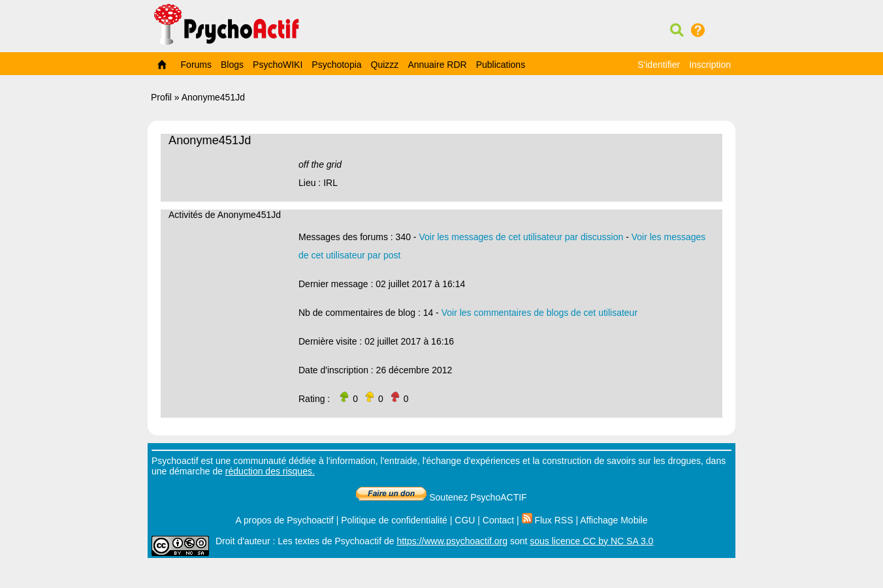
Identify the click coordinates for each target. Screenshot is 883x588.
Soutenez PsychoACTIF (441, 497)
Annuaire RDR (437, 65)
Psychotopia (336, 65)
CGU (465, 520)
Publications (501, 65)
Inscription (710, 65)
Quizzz (385, 65)
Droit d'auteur (243, 541)
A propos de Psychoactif (285, 520)
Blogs (232, 65)
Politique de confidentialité (394, 520)
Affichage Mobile (614, 520)
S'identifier (659, 65)
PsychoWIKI (278, 65)
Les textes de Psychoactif (329, 541)
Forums (196, 65)
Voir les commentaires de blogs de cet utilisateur (539, 313)
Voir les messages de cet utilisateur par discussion (521, 237)
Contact (498, 520)
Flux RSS (548, 520)
